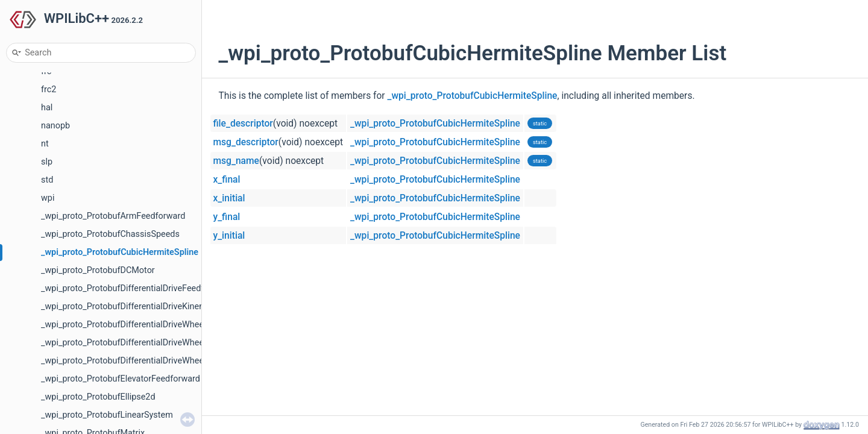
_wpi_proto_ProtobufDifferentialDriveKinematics (133, 307)
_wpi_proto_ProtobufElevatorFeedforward (121, 379)
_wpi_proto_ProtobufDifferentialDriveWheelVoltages (140, 361)
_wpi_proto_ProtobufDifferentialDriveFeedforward (136, 288)
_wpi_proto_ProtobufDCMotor (98, 270)
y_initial (229, 236)
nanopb (55, 126)
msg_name (236, 161)
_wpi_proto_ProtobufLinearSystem (107, 415)
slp (47, 162)
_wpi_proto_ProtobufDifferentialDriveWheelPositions (141, 325)
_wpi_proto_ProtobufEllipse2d (98, 397)
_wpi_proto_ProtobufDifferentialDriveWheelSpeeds (138, 343)
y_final (227, 217)
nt (45, 144)
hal (47, 108)
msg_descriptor (246, 142)
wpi (48, 198)
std (47, 180)
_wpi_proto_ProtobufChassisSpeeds (110, 234)
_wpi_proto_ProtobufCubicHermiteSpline (120, 252)
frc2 (49, 90)
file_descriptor (243, 124)
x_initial (229, 198)
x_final (227, 180)
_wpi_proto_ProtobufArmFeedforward (113, 216)
